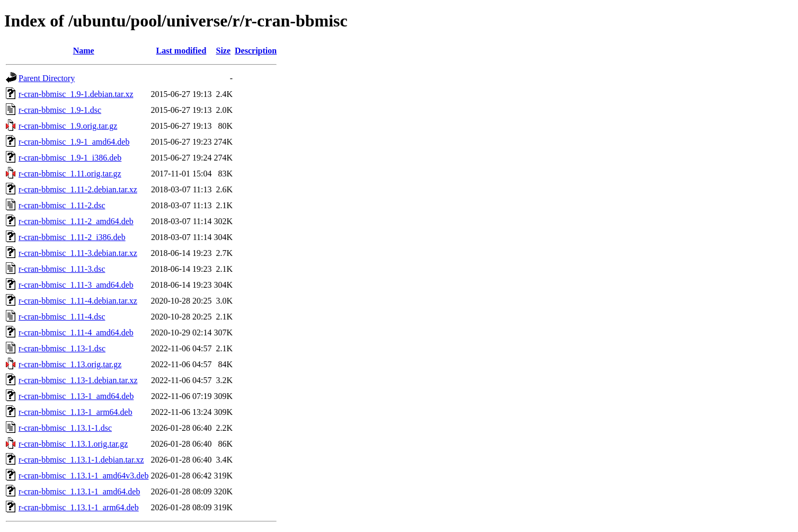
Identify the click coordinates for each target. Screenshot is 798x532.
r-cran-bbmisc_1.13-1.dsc (62, 348)
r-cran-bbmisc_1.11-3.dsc (62, 269)
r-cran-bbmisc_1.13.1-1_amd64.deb (79, 491)
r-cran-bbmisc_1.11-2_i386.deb (72, 237)
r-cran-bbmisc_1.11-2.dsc (62, 205)
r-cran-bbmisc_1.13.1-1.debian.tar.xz (81, 460)
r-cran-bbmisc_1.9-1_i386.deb (70, 158)
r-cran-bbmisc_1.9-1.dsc (60, 110)
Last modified (181, 51)
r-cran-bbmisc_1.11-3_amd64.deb (76, 285)
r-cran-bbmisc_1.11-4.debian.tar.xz (78, 301)
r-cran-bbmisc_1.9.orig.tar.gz (68, 126)
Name (84, 51)
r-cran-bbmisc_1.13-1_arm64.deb (76, 412)
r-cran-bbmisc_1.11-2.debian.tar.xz (78, 189)
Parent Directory (47, 78)
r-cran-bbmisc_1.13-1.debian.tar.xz (78, 380)
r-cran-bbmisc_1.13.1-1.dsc (65, 428)
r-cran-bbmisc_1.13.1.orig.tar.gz (73, 444)
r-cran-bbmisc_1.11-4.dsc (62, 317)
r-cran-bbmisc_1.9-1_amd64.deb (74, 142)
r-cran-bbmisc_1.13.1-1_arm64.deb (79, 507)
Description (256, 51)
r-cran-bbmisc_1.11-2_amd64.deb (76, 221)
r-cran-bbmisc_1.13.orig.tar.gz (70, 364)
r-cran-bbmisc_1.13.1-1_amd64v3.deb (83, 476)
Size (224, 51)
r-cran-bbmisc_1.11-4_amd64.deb (76, 332)
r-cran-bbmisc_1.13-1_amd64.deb (76, 396)
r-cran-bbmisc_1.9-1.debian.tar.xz (76, 94)
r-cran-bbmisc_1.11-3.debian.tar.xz (78, 253)
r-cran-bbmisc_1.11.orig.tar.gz (70, 174)
